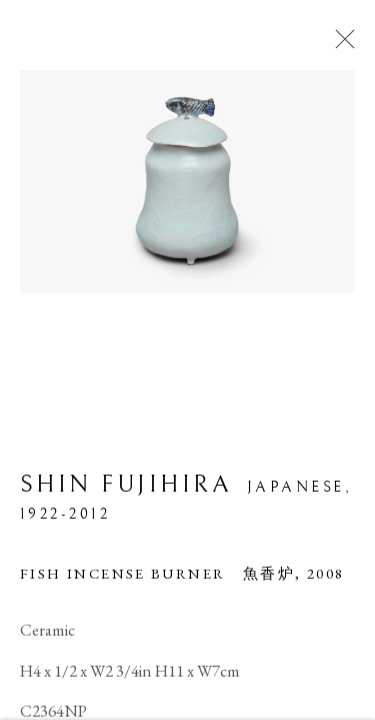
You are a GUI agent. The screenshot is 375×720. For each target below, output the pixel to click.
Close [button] (340, 45)
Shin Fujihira (126, 487)
